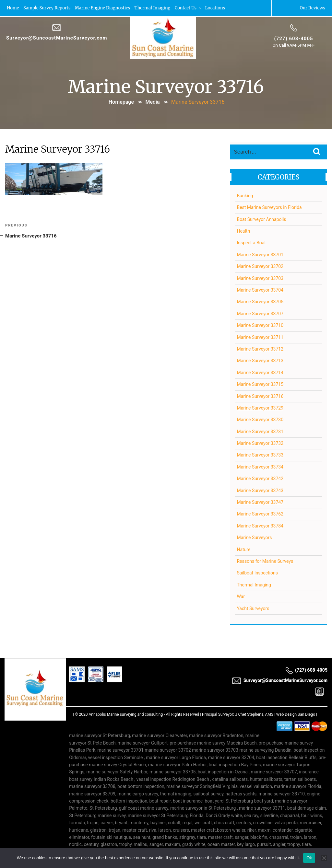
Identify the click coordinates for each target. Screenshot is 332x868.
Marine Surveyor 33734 (260, 467)
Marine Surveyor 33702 (260, 266)
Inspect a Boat (251, 243)
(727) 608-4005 (293, 39)
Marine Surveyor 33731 (260, 432)
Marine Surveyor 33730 (260, 420)
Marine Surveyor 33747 (260, 502)
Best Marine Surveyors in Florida (269, 207)
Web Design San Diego (296, 714)
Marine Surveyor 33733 (260, 455)
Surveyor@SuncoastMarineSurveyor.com (57, 38)
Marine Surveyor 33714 (260, 373)
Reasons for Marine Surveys (265, 561)
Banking (245, 196)
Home (13, 8)
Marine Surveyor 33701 (260, 255)
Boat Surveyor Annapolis (261, 219)
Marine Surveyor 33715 (260, 384)
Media (152, 102)
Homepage (121, 102)
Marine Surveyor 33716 (260, 396)
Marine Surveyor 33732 (260, 443)
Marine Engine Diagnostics (103, 8)
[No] (324, 858)
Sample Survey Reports (47, 8)
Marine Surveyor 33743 (260, 491)
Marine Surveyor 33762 (260, 514)
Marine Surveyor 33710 (260, 325)
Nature (243, 550)
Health (243, 231)
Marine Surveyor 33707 (260, 314)
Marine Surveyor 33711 (260, 337)
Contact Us (189, 8)
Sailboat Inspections (257, 573)
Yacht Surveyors (253, 608)
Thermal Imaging (153, 8)
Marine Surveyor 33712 (260, 349)
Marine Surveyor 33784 (260, 526)
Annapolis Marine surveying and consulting (126, 714)
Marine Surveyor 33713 (260, 361)
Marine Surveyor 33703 (260, 278)
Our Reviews (312, 8)
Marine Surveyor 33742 (260, 479)
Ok (309, 858)
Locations (216, 8)
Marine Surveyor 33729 (260, 408)
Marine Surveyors (254, 538)
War (241, 596)
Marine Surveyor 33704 (260, 290)
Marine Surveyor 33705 (260, 302)
